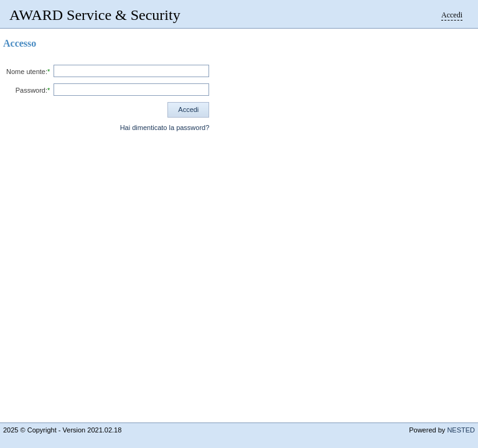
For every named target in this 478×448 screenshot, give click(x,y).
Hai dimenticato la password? (165, 128)
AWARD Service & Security (95, 15)
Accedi (452, 15)
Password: (31, 90)
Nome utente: (27, 72)
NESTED (461, 430)
